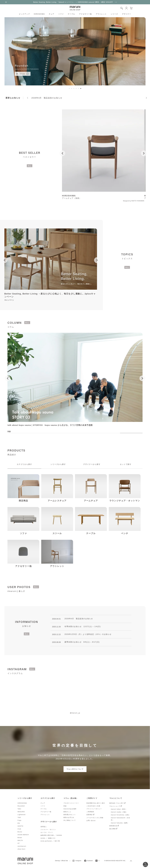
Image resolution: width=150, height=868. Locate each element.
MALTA (20, 840)
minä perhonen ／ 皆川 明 (50, 841)
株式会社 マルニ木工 (117, 803)
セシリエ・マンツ (47, 832)
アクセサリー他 (85, 14)
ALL (30, 166)
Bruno (20, 832)
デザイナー (127, 14)
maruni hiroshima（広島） (121, 815)
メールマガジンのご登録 (95, 818)
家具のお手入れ (69, 817)
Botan (20, 838)
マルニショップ (115, 806)
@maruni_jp (75, 713)
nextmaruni (22, 846)
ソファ (61, 14)
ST (19, 843)
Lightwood (22, 815)
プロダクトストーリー (71, 803)
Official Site (65, 861)
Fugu (20, 820)
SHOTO (20, 826)
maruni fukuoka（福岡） (120, 823)
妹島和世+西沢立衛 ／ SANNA (51, 835)
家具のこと (67, 812)
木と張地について (70, 820)
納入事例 (112, 829)
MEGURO (21, 812)
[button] (69, 88)
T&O (19, 817)
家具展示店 (113, 826)
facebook (90, 861)
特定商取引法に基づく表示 (96, 803)
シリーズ (114, 14)
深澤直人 (44, 827)
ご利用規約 (90, 812)
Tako (19, 809)
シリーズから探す (58, 464)
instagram (78, 861)
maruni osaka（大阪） (119, 812)
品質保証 (90, 815)
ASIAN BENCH (23, 835)
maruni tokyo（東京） (119, 809)
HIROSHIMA (39, 14)
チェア (52, 14)
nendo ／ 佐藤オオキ (48, 838)
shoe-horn (21, 849)
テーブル (71, 14)
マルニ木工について (75, 769)
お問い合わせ (91, 821)
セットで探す (126, 464)
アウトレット (101, 14)
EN (19, 823)
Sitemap (57, 861)
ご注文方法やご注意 (93, 806)
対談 (65, 806)
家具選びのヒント (70, 815)
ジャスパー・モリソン (48, 830)
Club (19, 829)
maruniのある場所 (70, 809)
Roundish (21, 806)
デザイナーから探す (92, 464)
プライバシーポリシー (94, 809)
